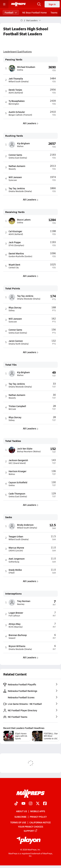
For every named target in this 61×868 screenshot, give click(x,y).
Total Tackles (13, 441)
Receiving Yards (15, 212)
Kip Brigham (23, 143)
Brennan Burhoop (18, 635)
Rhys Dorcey (15, 307)
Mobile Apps (38, 811)
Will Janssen (15, 177)
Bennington (14, 104)
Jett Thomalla (16, 79)
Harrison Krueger (17, 471)
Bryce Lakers (24, 220)
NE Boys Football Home (34, 12)
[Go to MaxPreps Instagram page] (31, 804)
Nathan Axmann (17, 166)
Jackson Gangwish (18, 460)
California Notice (40, 822)
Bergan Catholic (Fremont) (20, 115)
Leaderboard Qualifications (17, 52)
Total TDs (11, 365)
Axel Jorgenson (17, 559)
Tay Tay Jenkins (17, 188)
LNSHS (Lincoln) (16, 551)
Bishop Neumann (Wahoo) (29, 451)
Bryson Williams (17, 646)
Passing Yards (14, 60)
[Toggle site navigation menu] (4, 4)
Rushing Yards (14, 136)
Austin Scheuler (17, 112)
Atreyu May (15, 624)
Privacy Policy (38, 817)
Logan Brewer (16, 613)
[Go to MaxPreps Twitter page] (38, 804)
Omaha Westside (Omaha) (20, 191)
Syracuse (13, 180)
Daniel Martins (16, 253)
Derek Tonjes (15, 90)
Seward (12, 638)
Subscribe (20, 817)
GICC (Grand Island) (17, 463)
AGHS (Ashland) (16, 93)
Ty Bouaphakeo (17, 101)
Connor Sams (15, 155)
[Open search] (39, 4)
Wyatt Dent (14, 265)
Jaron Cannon (16, 341)
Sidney (12, 310)
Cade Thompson (17, 494)
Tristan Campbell (17, 406)
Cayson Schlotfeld (18, 482)
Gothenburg (14, 562)
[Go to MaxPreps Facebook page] (45, 804)
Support (31, 831)
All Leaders (31, 123)
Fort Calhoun (14, 616)
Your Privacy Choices (31, 827)
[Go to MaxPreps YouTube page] (23, 804)
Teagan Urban (16, 536)
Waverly (12, 169)
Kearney (21, 604)
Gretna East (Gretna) (18, 158)
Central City (14, 268)
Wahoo (20, 146)
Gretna (20, 70)
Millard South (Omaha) (19, 82)
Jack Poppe (15, 242)
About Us (22, 811)
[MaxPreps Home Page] (22, 20)
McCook (12, 409)
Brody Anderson (25, 525)
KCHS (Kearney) (16, 627)
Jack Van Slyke (25, 448)
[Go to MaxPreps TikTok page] (16, 804)
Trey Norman (24, 601)
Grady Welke (15, 570)
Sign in (52, 4)
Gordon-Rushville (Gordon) (20, 256)
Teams (54, 12)
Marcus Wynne (16, 548)
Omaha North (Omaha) (19, 344)
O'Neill (12, 573)
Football (11, 12)
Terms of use (18, 822)
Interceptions (13, 594)
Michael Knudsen (26, 67)
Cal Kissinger (15, 231)
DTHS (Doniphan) (16, 245)
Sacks (9, 517)
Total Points (13, 288)
